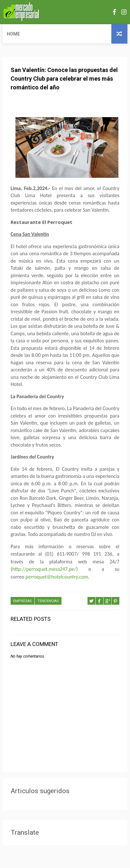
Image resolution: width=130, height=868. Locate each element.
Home (13, 34)
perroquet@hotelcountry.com (57, 577)
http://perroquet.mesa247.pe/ (44, 569)
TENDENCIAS (48, 601)
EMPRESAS (23, 601)
